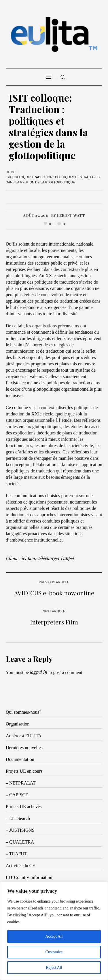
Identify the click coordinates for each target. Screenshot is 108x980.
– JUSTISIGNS (20, 830)
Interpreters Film (54, 622)
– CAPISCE (17, 795)
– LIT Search (18, 818)
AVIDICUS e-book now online (54, 593)
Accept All (54, 936)
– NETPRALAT (21, 783)
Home (11, 172)
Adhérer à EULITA (24, 736)
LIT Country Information (29, 877)
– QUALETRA (20, 842)
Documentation (20, 759)
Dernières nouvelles (24, 748)
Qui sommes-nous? (23, 712)
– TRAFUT (16, 854)
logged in (39, 672)
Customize (54, 952)
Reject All (54, 967)
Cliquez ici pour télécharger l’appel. (40, 558)
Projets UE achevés (24, 807)
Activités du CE (20, 866)
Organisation (18, 724)
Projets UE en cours (24, 771)
